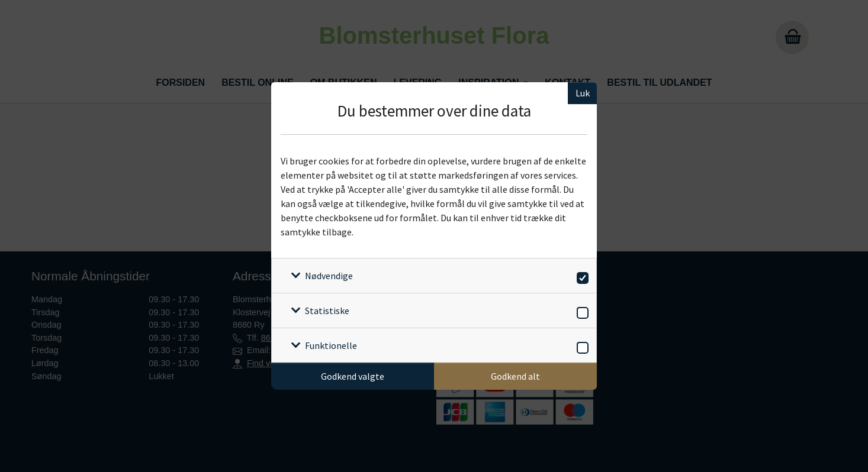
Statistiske (327, 311)
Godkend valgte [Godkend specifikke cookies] (353, 376)
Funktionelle (331, 345)
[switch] (581, 276)
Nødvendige (329, 276)
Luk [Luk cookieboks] (583, 93)
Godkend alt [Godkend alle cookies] (515, 376)
